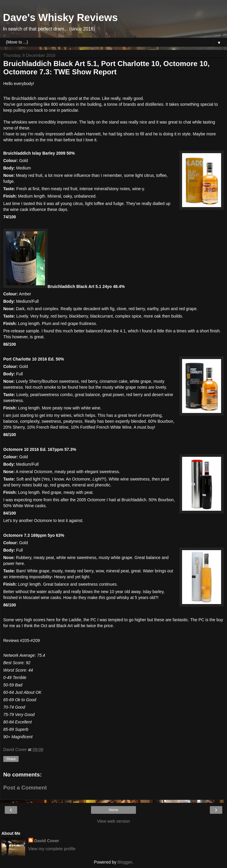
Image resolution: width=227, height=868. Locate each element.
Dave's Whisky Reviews (60, 17)
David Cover (47, 841)
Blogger (125, 862)
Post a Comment (25, 788)
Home (113, 810)
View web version (113, 821)
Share (11, 759)
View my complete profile (52, 849)
